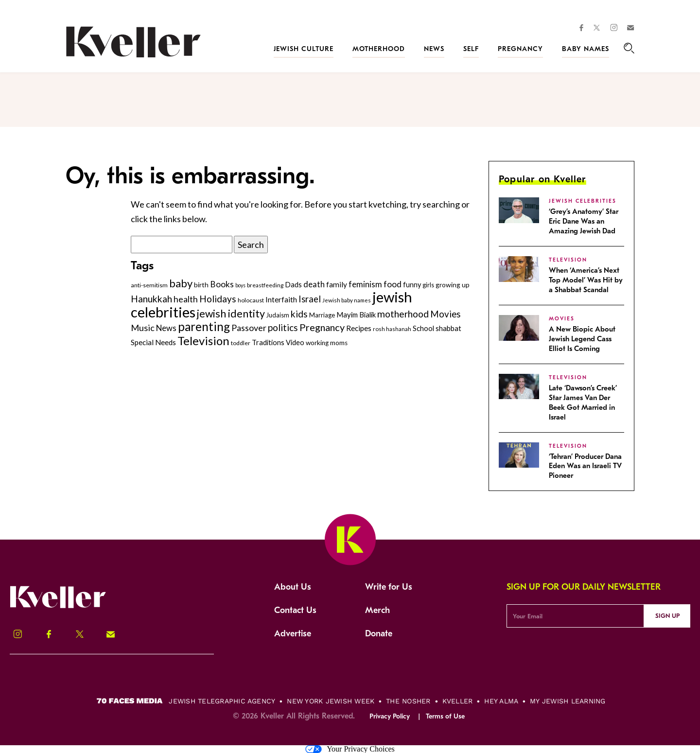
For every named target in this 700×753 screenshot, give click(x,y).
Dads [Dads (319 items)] (293, 285)
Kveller (458, 701)
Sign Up (667, 616)
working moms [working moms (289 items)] (327, 343)
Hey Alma (501, 701)
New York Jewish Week (331, 701)
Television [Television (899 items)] (203, 341)
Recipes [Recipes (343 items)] (359, 328)
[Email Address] (575, 616)
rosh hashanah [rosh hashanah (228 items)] (392, 329)
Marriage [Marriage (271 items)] (322, 315)
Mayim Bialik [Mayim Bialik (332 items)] (356, 315)
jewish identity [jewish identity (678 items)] (231, 314)
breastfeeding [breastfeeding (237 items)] (265, 285)
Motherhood (379, 49)
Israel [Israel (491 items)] (310, 299)
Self (471, 49)
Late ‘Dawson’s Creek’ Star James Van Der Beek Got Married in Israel (583, 403)
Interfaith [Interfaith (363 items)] (281, 299)
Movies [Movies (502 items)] (446, 314)
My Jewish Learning (568, 701)
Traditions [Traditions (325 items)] (268, 342)
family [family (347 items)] (337, 284)
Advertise (293, 634)
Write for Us (389, 587)
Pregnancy (520, 49)
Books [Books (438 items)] (222, 284)
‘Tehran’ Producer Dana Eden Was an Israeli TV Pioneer (585, 466)
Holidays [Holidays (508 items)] (218, 299)
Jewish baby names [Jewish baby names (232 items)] (347, 300)
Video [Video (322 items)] (295, 342)
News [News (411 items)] (166, 328)
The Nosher (408, 701)
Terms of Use (445, 716)
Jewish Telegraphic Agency (222, 701)
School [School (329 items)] (423, 328)
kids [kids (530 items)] (299, 314)
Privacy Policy (390, 716)
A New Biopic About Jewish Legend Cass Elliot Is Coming (582, 339)
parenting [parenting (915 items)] (204, 326)
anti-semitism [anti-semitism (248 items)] (149, 285)
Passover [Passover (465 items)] (249, 328)
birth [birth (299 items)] (201, 285)
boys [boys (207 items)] (240, 285)
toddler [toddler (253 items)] (241, 343)
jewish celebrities (583, 201)
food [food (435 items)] (393, 284)
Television (568, 260)
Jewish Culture (304, 49)
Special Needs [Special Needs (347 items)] (153, 342)
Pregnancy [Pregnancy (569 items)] (322, 327)
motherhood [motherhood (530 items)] (403, 314)
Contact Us (295, 610)
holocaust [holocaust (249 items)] (251, 300)
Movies (562, 319)
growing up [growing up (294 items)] (453, 285)
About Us (293, 587)
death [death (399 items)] (314, 284)
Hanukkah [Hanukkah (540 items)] (151, 299)
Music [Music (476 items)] (143, 328)
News (434, 49)
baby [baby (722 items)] (181, 283)
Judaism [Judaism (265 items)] (278, 315)
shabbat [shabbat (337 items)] (448, 328)
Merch (377, 610)
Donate (379, 634)
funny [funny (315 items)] (412, 285)
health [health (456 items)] (186, 299)
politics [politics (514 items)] (283, 327)
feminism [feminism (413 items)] (365, 284)
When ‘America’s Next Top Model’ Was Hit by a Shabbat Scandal (586, 280)
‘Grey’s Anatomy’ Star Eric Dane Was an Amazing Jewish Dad (584, 221)
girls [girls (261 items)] (428, 285)
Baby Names (586, 49)
